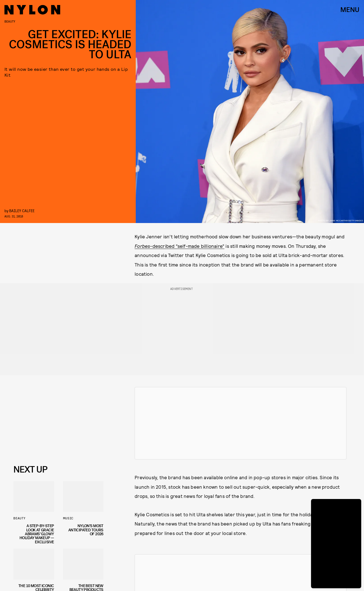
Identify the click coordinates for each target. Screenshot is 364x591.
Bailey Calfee (22, 211)
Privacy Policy (41, 450)
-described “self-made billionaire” (179, 246)
